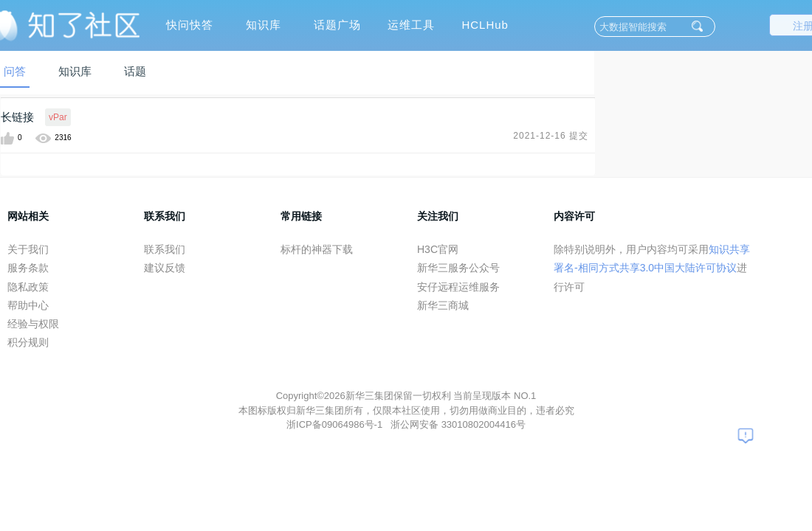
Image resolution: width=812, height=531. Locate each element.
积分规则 (28, 342)
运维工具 (411, 25)
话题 (135, 71)
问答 (15, 71)
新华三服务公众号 (458, 268)
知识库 (264, 25)
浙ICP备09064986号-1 (336, 424)
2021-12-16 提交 (551, 136)
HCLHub (485, 25)
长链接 (17, 117)
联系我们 (165, 249)
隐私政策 (28, 287)
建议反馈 (165, 268)
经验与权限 (33, 324)
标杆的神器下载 (317, 249)
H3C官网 (438, 249)
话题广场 (337, 25)
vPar (58, 117)
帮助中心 (28, 305)
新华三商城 (443, 305)
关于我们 (28, 249)
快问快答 (190, 25)
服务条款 (28, 268)
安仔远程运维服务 (458, 287)
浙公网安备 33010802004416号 (458, 424)
